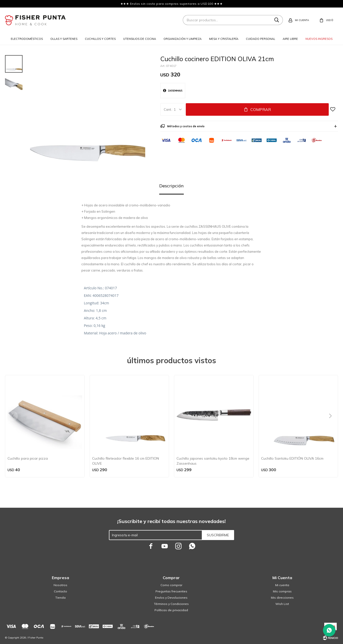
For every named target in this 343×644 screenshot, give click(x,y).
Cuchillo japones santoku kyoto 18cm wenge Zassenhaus (213, 461)
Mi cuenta (282, 585)
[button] (332, 426)
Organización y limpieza (183, 39)
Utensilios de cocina (140, 39)
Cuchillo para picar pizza (28, 458)
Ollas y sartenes (64, 39)
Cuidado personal (261, 39)
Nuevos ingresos (319, 39)
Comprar (261, 109)
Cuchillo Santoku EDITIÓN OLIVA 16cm (292, 458)
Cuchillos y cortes (100, 39)
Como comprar (171, 585)
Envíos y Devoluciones (171, 598)
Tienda (60, 598)
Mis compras (282, 591)
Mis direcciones (282, 598)
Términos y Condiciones (171, 604)
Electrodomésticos (27, 39)
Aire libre (290, 39)
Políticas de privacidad (171, 610)
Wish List (282, 604)
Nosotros (60, 585)
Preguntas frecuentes (171, 591)
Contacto (60, 591)
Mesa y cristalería (224, 39)
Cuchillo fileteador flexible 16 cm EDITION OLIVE (126, 461)
